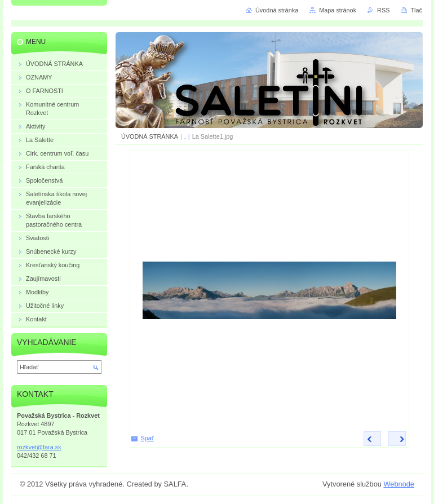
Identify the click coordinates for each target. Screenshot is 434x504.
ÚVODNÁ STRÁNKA (150, 136)
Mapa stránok (338, 10)
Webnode (399, 484)
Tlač (416, 10)
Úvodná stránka (277, 10)
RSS (383, 10)
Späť (147, 438)
